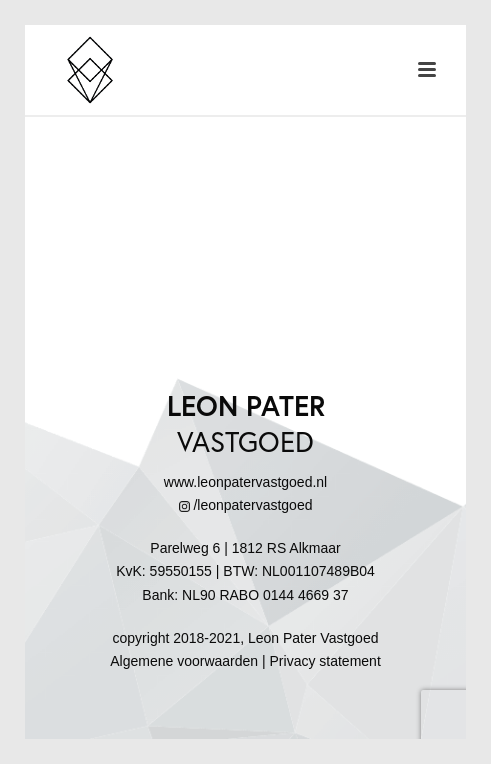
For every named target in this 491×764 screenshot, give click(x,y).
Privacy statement (325, 661)
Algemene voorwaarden (184, 661)
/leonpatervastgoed (246, 505)
